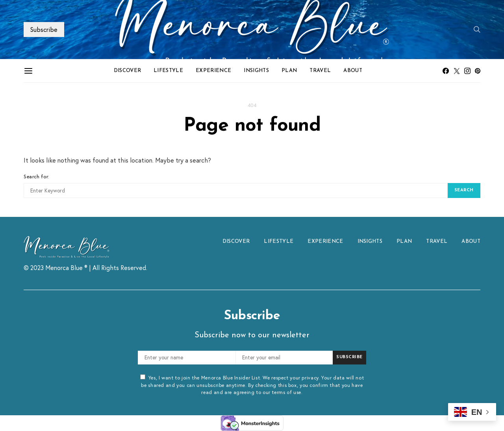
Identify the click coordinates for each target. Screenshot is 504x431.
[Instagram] (467, 71)
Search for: (37, 176)
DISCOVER (128, 71)
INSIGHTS (256, 71)
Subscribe (44, 29)
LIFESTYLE (168, 71)
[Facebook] (446, 71)
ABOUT (353, 71)
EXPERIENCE (213, 71)
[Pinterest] (478, 71)
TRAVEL (320, 71)
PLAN (289, 71)
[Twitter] (457, 71)
